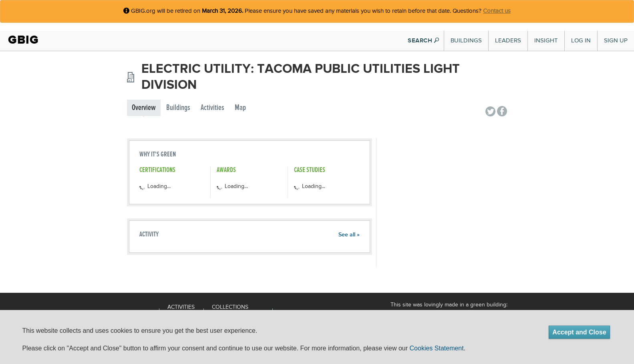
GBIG (23, 40)
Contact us (497, 11)
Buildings (466, 41)
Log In (581, 41)
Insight (546, 41)
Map (240, 108)
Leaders (508, 41)
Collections (230, 307)
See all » (349, 235)
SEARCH (423, 41)
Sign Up (616, 41)
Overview (144, 108)
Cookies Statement (437, 348)
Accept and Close (579, 332)
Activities (212, 108)
